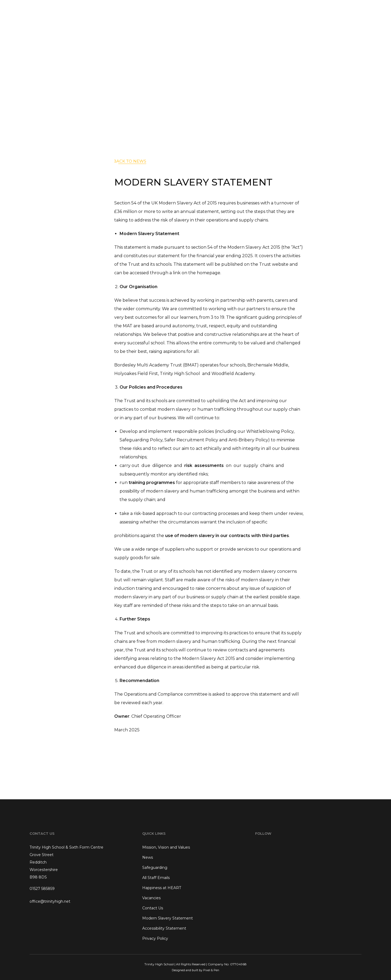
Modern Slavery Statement (168, 918)
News (148, 857)
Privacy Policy (155, 938)
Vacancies (151, 898)
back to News (130, 161)
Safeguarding (155, 868)
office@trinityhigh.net (50, 901)
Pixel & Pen (211, 970)
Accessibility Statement (164, 928)
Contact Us (153, 908)
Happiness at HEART (162, 888)
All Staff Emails (156, 878)
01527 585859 (42, 889)
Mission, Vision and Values (166, 847)
